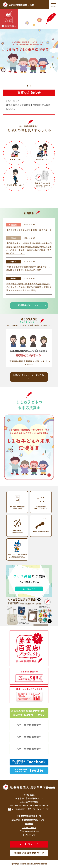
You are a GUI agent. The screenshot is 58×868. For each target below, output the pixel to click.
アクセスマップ (29, 828)
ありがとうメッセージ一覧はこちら (28, 377)
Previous (3, 48)
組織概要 (29, 824)
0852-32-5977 (21, 806)
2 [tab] (31, 86)
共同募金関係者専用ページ (29, 853)
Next (55, 48)
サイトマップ (29, 835)
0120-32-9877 (19, 809)
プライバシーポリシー (29, 831)
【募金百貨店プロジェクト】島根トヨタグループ (29, 230)
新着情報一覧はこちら (28, 305)
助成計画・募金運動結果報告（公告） (29, 820)
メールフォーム (29, 844)
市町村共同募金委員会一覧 (29, 816)
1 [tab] (27, 86)
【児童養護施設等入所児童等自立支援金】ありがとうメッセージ (29, 363)
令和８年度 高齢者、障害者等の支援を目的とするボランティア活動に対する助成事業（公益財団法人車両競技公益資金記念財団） (29, 287)
